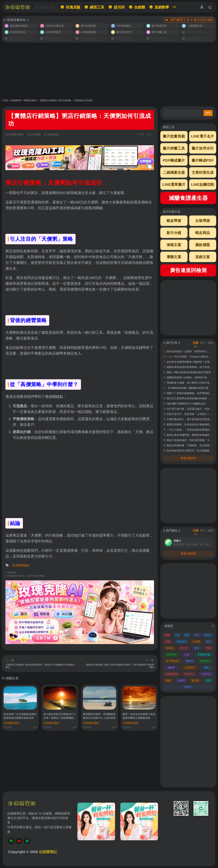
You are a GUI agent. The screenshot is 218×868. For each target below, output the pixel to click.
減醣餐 (171, 667)
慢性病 (190, 661)
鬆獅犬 (208, 635)
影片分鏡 (174, 233)
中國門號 (206, 674)
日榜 (195, 343)
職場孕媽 (171, 655)
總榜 (211, 343)
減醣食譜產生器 (188, 198)
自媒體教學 (16, 100)
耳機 (208, 648)
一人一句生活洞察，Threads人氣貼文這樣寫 (191, 357)
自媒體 (181, 680)
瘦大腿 (195, 680)
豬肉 (209, 642)
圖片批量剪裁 (174, 136)
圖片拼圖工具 (174, 148)
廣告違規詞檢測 (188, 270)
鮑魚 (187, 635)
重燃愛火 (205, 661)
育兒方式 (190, 674)
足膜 (208, 680)
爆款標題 (203, 245)
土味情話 (190, 667)
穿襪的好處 (204, 655)
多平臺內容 (172, 661)
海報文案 (174, 245)
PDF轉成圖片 (174, 160)
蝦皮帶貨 (174, 221)
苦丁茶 (184, 648)
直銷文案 (203, 257)
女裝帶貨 (203, 221)
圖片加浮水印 (203, 148)
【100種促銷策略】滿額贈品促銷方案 (188, 388)
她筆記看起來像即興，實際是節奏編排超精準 (192, 435)
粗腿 (168, 642)
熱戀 (168, 680)
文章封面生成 (203, 172)
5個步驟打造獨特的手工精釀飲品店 (186, 404)
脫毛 (197, 648)
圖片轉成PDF (203, 160)
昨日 (203, 343)
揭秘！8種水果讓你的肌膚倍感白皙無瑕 (189, 372)
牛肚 (197, 635)
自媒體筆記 (52, 134)
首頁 (6, 100)
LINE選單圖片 (174, 185)
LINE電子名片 (203, 136)
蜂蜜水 (188, 687)
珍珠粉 (169, 648)
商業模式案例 (30, 100)
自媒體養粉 (172, 674)
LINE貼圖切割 (203, 185)
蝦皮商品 (203, 233)
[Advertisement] (109, 71)
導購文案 (174, 257)
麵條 (167, 635)
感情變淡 (182, 642)
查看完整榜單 (188, 458)
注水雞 (196, 642)
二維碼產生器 (174, 172)
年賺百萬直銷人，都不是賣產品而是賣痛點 (191, 419)
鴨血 (207, 667)
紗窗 (187, 655)
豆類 (177, 635)
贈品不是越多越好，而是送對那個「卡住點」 (192, 440)
